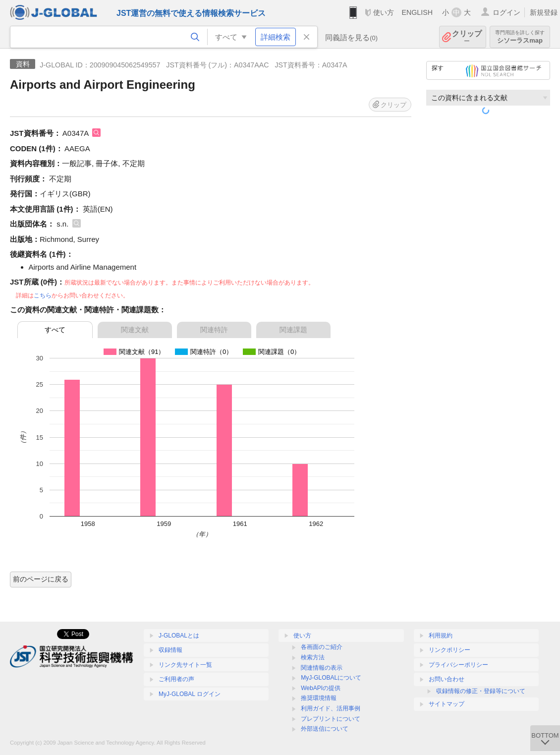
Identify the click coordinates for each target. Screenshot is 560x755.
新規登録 (544, 12)
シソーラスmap (520, 37)
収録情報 (170, 650)
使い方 (384, 12)
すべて (55, 330)
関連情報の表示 (322, 668)
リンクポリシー (449, 650)
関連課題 (293, 330)
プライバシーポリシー (458, 665)
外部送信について (325, 729)
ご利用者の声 (176, 679)
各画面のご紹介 (322, 647)
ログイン (506, 12)
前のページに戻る (41, 579)
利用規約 (441, 636)
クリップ (467, 37)
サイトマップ (447, 704)
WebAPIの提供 (321, 688)
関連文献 (135, 330)
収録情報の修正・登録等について (481, 691)
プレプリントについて (331, 719)
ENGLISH (417, 12)
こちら (43, 295)
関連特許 (214, 330)
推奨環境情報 (319, 698)
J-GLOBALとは (179, 636)
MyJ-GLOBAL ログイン (190, 694)
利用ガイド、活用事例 (331, 708)
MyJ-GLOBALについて (331, 678)
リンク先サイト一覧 (185, 665)
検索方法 (313, 657)
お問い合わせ (447, 679)
